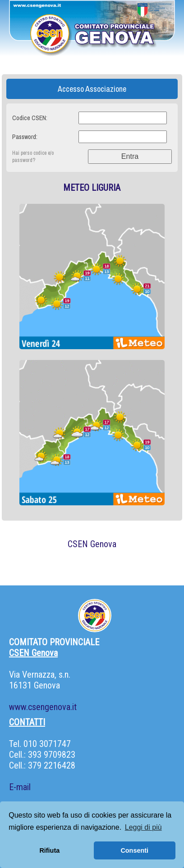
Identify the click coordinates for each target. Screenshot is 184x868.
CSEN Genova (92, 544)
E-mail (20, 787)
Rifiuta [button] (49, 850)
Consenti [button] (134, 850)
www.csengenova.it (43, 707)
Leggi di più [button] (143, 827)
